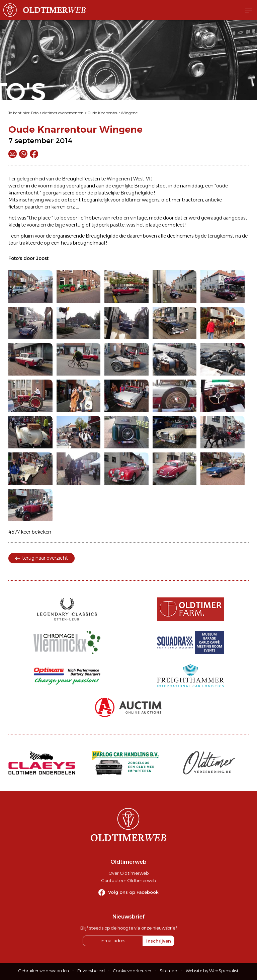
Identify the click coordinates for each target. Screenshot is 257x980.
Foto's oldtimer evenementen (57, 113)
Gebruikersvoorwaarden (44, 971)
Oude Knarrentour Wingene (113, 113)
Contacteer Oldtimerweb (128, 880)
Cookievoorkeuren (132, 971)
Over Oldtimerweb (128, 873)
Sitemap (168, 971)
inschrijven (159, 941)
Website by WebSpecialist (212, 971)
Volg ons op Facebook (133, 892)
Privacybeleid (91, 971)
